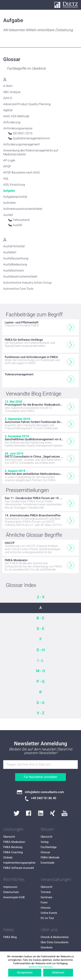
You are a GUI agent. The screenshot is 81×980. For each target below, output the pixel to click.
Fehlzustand (21, 220)
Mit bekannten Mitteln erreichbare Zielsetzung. (38, 30)
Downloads (48, 863)
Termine (46, 892)
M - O (40, 671)
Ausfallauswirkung (16, 259)
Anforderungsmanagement (21, 145)
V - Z (41, 713)
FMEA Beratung (13, 847)
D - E (40, 629)
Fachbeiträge (49, 847)
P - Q (40, 682)
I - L (40, 661)
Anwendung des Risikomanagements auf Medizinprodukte (31, 153)
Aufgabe (9, 191)
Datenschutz (11, 892)
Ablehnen (58, 973)
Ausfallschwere (13, 271)
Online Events (49, 913)
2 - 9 (41, 597)
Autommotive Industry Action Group (27, 283)
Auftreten (10, 203)
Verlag (44, 842)
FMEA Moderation (14, 842)
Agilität (8, 110)
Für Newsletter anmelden (40, 777)
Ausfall (17, 225)
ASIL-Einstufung (14, 185)
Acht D (8, 98)
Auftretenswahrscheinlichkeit (23, 209)
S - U (40, 703)
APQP (7, 167)
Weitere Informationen (41, 967)
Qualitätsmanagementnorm (31, 138)
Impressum (10, 887)
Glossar (45, 852)
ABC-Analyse (12, 92)
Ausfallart (10, 252)
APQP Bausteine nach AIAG (22, 173)
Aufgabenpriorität (15, 197)
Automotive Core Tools (18, 289)
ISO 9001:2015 (23, 133)
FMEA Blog (10, 937)
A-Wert (8, 86)
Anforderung (12, 122)
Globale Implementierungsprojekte (19, 860)
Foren (44, 902)
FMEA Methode (50, 857)
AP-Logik (9, 161)
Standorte (47, 947)
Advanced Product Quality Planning (27, 104)
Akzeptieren (25, 973)
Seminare (46, 897)
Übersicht (9, 837)
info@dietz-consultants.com (44, 792)
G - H (41, 650)
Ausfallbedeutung (15, 265)
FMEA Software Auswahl (19, 868)
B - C (40, 618)
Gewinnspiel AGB (14, 897)
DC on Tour (47, 918)
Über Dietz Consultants (55, 942)
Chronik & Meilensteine (55, 937)
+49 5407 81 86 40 (44, 798)
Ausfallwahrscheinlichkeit (20, 277)
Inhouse (46, 908)
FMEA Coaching (13, 852)
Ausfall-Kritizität (14, 246)
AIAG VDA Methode (16, 116)
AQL (6, 179)
